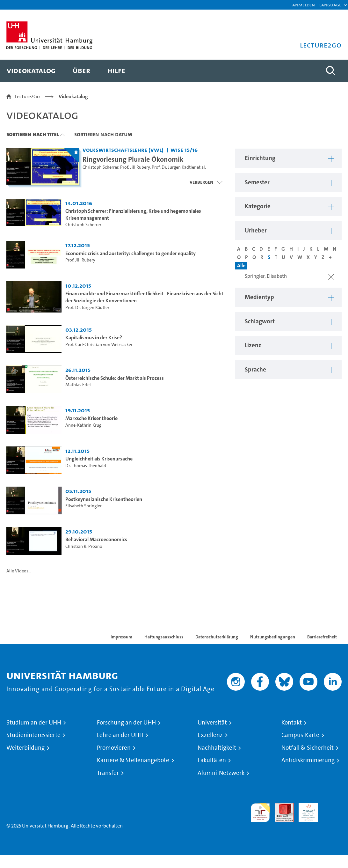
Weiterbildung (25, 748)
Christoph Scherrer (100, 167)
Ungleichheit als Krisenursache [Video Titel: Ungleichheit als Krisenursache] (99, 459)
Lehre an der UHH (120, 735)
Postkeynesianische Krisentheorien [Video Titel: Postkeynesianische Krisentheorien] (104, 499)
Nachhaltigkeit (217, 748)
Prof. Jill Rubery (135, 167)
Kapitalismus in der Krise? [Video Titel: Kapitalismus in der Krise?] (94, 338)
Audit (281, 807)
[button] (330, 5)
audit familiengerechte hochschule (260, 813)
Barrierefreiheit (322, 637)
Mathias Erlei (78, 385)
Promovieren (114, 748)
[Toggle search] (330, 71)
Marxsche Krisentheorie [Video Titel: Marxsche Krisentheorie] (91, 418)
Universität (212, 723)
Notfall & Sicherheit (308, 748)
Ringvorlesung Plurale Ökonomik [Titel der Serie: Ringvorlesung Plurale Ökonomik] (133, 159)
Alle (241, 265)
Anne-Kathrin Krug (83, 425)
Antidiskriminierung (308, 760)
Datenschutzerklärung (217, 637)
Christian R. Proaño (84, 546)
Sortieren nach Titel (33, 134)
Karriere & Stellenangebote (133, 760)
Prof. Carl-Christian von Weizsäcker (99, 345)
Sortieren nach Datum (103, 134)
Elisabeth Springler (83, 506)
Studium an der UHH (34, 723)
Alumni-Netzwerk (221, 773)
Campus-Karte (300, 735)
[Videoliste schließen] (206, 182)
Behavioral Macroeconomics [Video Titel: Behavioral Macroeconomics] (96, 539)
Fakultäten (212, 760)
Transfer (108, 773)
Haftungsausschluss (164, 637)
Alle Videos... (19, 571)
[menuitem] (31, 71)
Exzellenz (210, 735)
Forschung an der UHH (126, 723)
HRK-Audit (305, 810)
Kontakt (292, 723)
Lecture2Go (27, 96)
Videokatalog (73, 96)
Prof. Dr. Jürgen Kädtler (174, 167)
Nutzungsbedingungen (273, 637)
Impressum (121, 637)
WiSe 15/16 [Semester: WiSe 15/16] (184, 150)
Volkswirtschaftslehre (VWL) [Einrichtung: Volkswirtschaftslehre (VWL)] (123, 150)
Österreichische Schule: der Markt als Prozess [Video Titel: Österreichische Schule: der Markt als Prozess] (115, 378)
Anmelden (304, 5)
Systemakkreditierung (332, 807)
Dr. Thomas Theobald (86, 466)
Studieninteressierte (33, 735)
